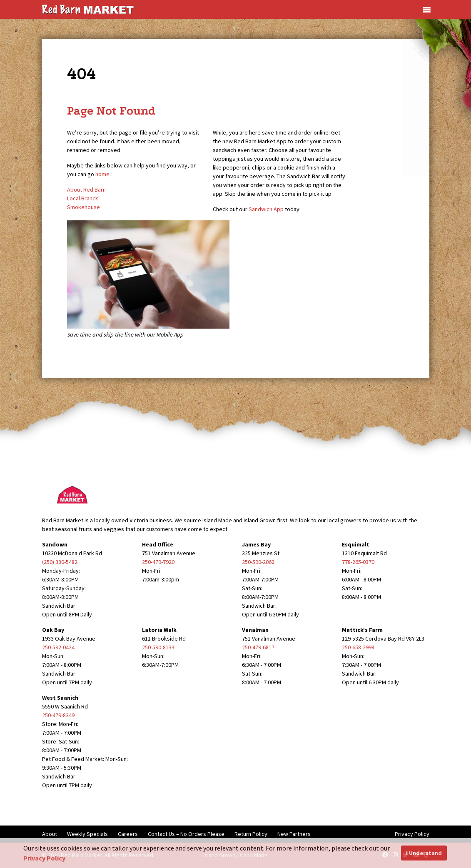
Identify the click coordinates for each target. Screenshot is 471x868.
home (102, 174)
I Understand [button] (424, 853)
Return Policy (251, 834)
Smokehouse (83, 207)
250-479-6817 (258, 647)
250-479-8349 (58, 715)
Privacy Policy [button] (44, 858)
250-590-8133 (158, 647)
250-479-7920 (158, 562)
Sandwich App (266, 209)
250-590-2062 (258, 562)
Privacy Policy (412, 834)
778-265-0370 (358, 562)
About (50, 834)
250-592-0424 (58, 647)
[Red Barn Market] (88, 9)
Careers (128, 834)
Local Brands (83, 198)
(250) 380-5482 (60, 562)
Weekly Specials (87, 834)
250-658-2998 (358, 647)
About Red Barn (86, 190)
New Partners (294, 834)
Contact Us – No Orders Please (186, 834)
